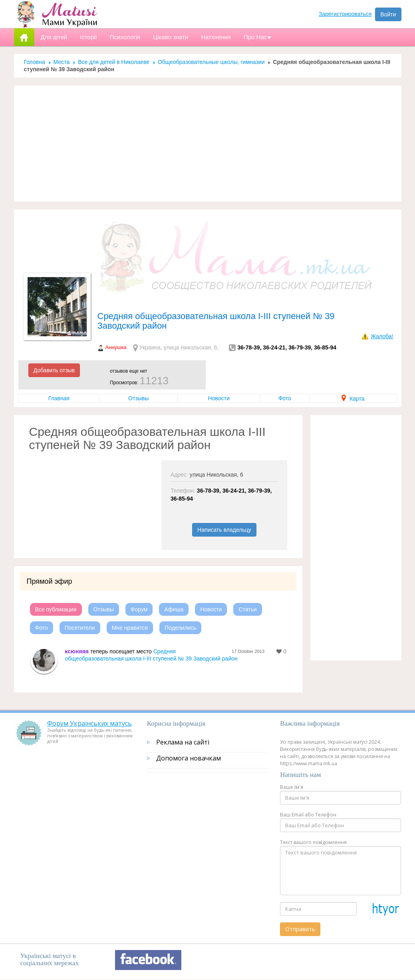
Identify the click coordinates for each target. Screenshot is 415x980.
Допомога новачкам (189, 758)
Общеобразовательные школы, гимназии (211, 62)
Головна (35, 62)
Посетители (80, 628)
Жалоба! (382, 336)
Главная (59, 398)
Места (62, 62)
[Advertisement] (208, 144)
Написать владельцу (224, 530)
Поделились (180, 628)
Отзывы (138, 398)
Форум (139, 609)
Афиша (174, 609)
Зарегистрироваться (345, 14)
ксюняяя (77, 651)
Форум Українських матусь (89, 723)
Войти (388, 14)
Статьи (247, 609)
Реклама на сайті (183, 742)
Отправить (300, 929)
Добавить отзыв (54, 370)
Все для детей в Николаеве (114, 62)
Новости (219, 398)
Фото (285, 398)
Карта (353, 399)
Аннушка (116, 347)
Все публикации (56, 609)
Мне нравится (130, 628)
